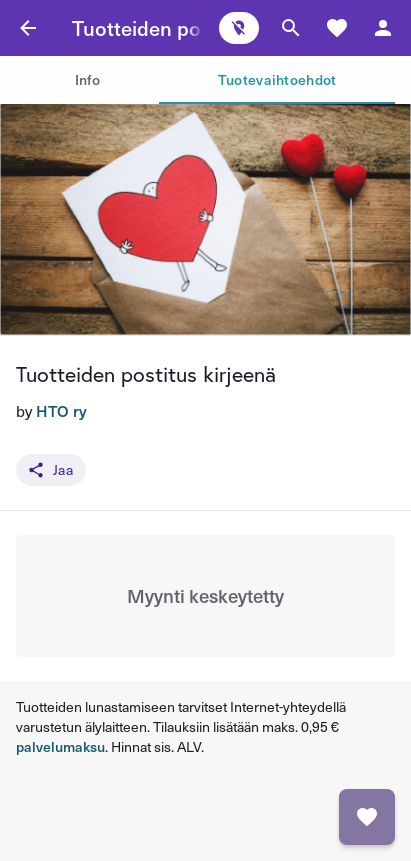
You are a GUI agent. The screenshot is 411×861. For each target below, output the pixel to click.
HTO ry (61, 410)
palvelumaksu (60, 746)
